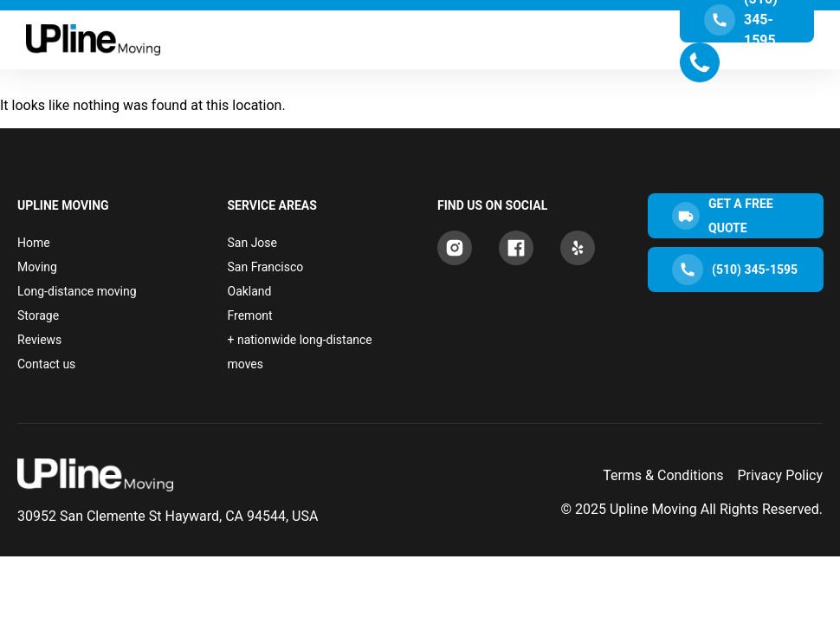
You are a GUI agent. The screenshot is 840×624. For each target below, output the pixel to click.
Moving (37, 267)
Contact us (46, 364)
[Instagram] (455, 248)
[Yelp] (578, 248)
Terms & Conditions (663, 475)
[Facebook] (516, 248)
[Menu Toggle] (420, 40)
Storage (38, 315)
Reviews (39, 340)
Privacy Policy (781, 475)
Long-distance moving (77, 291)
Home (34, 243)
